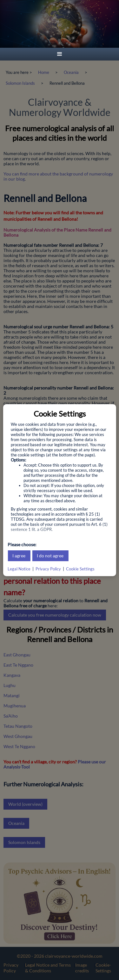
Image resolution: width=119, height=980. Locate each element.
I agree (19, 556)
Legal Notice (19, 569)
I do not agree (50, 556)
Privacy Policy (48, 569)
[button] (60, 54)
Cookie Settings (80, 569)
